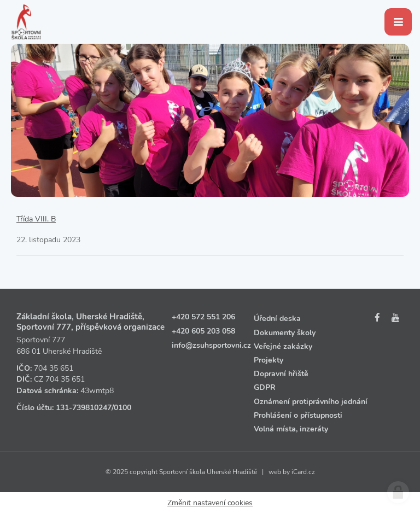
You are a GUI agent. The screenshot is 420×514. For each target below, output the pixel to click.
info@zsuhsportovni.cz (211, 345)
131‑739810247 (84, 408)
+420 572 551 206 (203, 317)
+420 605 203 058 (203, 331)
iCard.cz (303, 472)
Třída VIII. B (36, 219)
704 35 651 (54, 368)
